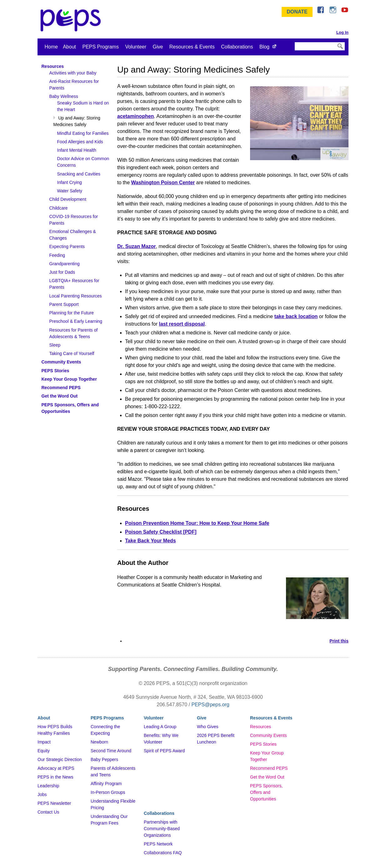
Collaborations (237, 47)
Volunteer (136, 47)
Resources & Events (192, 47)
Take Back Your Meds (150, 541)
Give (158, 47)
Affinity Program (106, 784)
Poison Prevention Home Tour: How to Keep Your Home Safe (197, 523)
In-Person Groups (108, 792)
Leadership (48, 786)
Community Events (268, 735)
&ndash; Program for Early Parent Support (72, 20)
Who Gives (208, 727)
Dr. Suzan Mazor (137, 246)
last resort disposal (182, 324)
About (69, 47)
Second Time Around (111, 751)
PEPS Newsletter (54, 803)
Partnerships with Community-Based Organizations (162, 829)
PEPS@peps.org (211, 705)
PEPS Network (158, 844)
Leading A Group (160, 727)
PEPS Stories (263, 744)
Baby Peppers (104, 759)
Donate (297, 12)
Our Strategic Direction (60, 759)
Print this (339, 641)
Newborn (99, 742)
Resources (261, 727)
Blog (264, 47)
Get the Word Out (267, 777)
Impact (44, 742)
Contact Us (48, 812)
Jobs (42, 794)
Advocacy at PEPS (56, 768)
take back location (296, 316)
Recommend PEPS (269, 768)
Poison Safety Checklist (153, 532)
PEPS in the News (55, 777)
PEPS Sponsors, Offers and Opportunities (266, 792)
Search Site (294, 42)
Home (51, 47)
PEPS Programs (100, 47)
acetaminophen (135, 116)
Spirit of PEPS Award (164, 751)
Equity (44, 751)
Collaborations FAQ (163, 853)
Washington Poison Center (163, 183)
